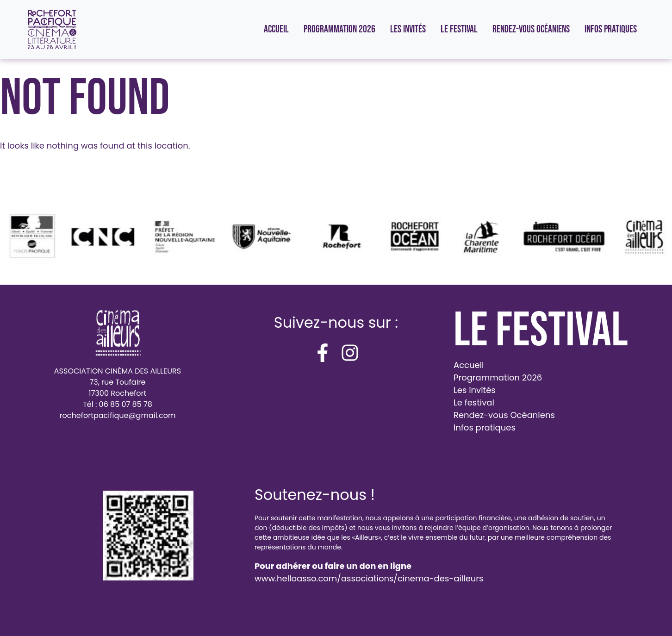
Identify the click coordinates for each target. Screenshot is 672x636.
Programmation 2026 (498, 377)
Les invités (475, 390)
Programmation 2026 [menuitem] (339, 29)
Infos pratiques (485, 427)
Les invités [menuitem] (408, 29)
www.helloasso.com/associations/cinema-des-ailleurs (369, 578)
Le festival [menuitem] (459, 29)
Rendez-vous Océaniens (504, 415)
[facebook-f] (323, 353)
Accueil (469, 365)
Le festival (474, 402)
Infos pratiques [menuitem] (611, 29)
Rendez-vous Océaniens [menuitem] (531, 29)
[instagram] (350, 353)
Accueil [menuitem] (276, 29)
